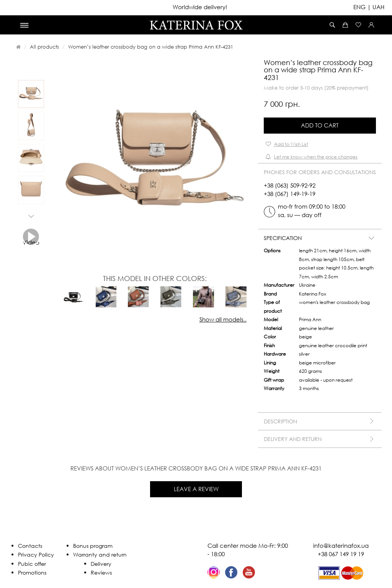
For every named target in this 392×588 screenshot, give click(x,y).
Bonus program (93, 546)
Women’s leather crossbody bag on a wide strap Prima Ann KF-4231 (151, 47)
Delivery (101, 564)
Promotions (32, 572)
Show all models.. (223, 319)
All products (44, 47)
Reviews (101, 572)
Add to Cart (320, 125)
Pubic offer (32, 564)
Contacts (30, 546)
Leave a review (196, 489)
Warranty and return (100, 555)
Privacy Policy (36, 555)
